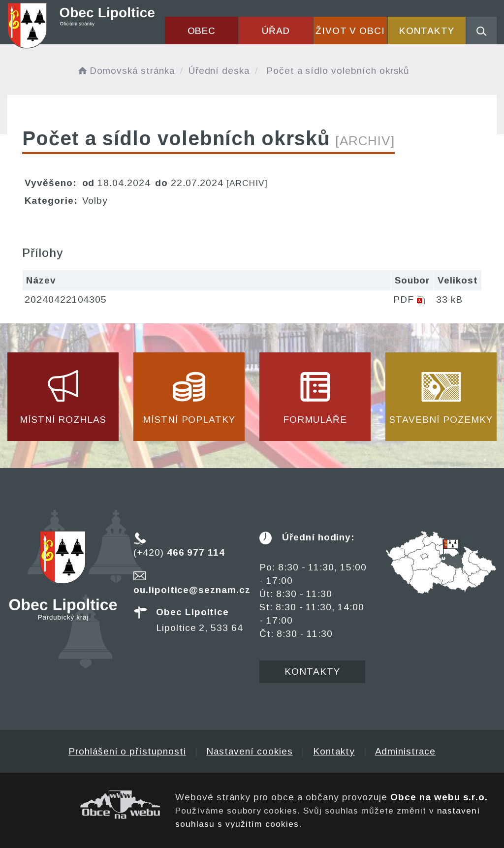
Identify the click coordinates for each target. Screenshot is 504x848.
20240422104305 (66, 299)
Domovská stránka (126, 71)
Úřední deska (219, 71)
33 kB (449, 299)
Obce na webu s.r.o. (439, 797)
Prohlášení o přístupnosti (127, 751)
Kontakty (427, 31)
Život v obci (350, 31)
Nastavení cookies (249, 751)
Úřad (276, 31)
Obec (202, 31)
